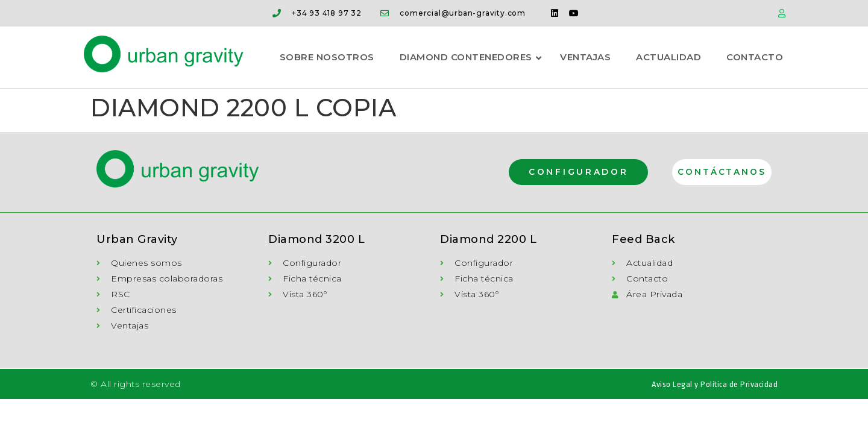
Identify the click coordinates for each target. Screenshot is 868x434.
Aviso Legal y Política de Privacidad (715, 385)
